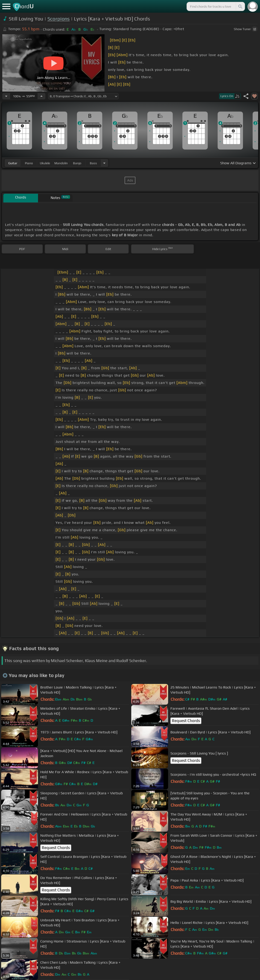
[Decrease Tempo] (6, 96)
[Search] (240, 6)
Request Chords (186, 721)
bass (93, 163)
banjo (77, 163)
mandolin (61, 163)
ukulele (45, 163)
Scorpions (59, 19)
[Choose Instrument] (104, 163)
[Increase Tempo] (41, 96)
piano (29, 163)
